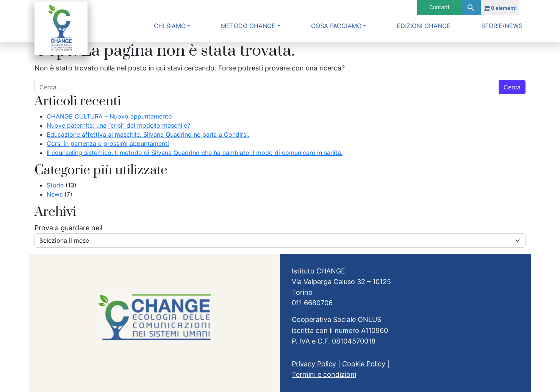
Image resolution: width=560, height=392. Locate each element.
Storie (55, 185)
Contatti (439, 7)
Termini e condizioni (324, 374)
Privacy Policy (314, 364)
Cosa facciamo (336, 26)
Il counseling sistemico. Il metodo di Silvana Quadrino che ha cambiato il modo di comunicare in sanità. (195, 153)
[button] (471, 8)
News (55, 194)
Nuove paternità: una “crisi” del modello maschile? (118, 125)
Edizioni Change (424, 26)
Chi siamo (170, 26)
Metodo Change (248, 26)
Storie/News (502, 26)
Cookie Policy (364, 364)
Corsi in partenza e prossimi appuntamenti (108, 144)
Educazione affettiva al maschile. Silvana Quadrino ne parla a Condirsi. (148, 134)
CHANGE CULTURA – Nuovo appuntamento (109, 116)
